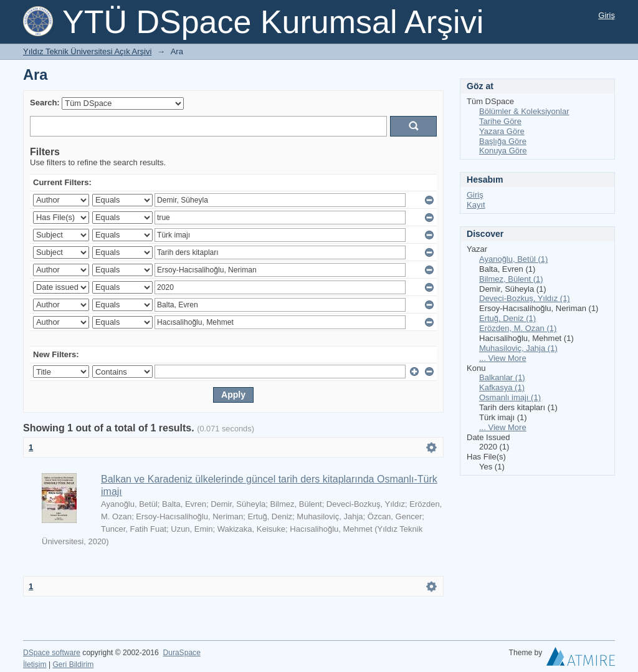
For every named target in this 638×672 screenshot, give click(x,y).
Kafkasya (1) (502, 387)
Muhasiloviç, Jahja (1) (518, 348)
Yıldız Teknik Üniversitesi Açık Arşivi (87, 51)
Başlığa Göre (503, 141)
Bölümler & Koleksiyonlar (524, 111)
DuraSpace (181, 653)
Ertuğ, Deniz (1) (507, 318)
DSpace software (52, 653)
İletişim (35, 665)
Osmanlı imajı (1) (510, 397)
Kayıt (476, 205)
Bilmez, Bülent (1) (511, 279)
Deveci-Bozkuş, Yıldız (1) (525, 298)
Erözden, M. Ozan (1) (518, 328)
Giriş (607, 15)
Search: (45, 103)
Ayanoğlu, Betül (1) (513, 259)
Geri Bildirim (73, 665)
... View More (503, 358)
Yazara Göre (502, 131)
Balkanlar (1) (502, 377)
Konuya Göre (503, 151)
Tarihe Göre (500, 121)
